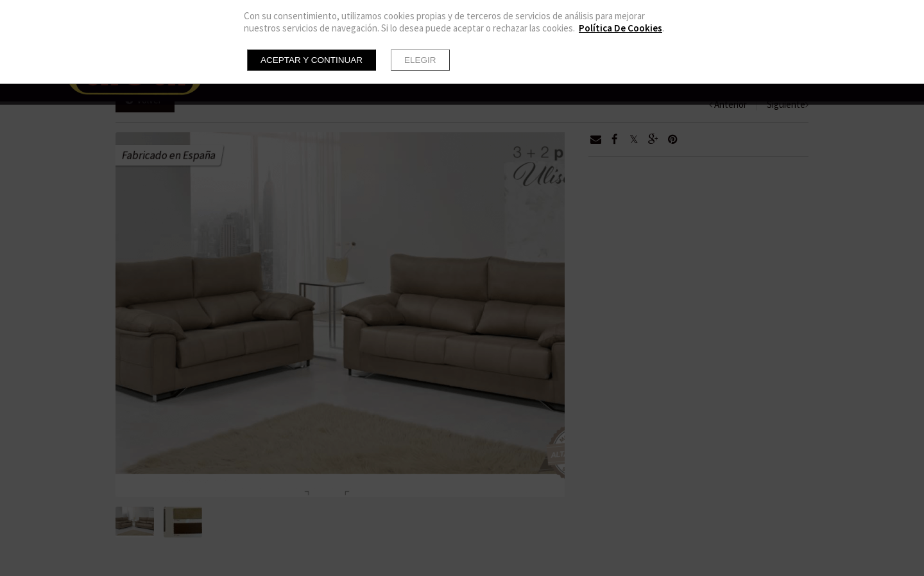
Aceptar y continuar (312, 60)
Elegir (420, 60)
